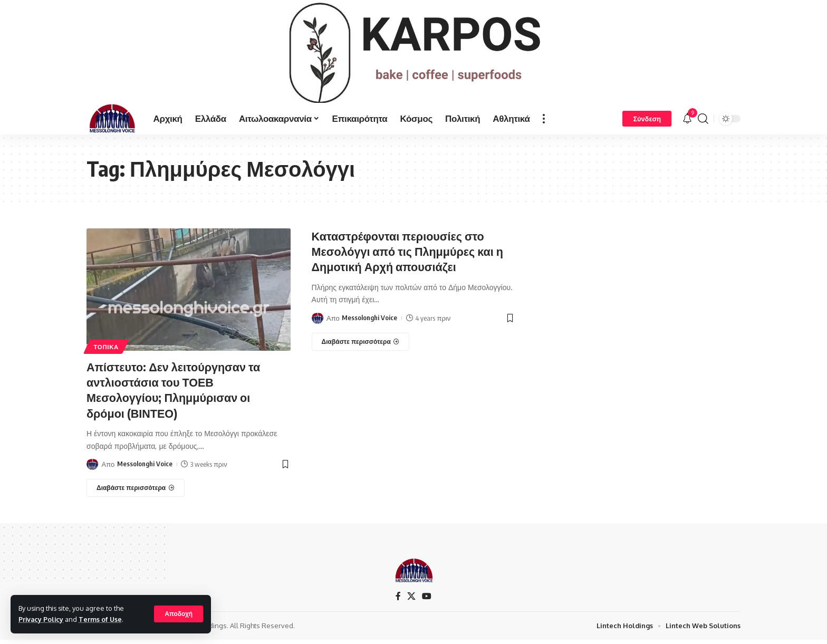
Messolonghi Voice (145, 468)
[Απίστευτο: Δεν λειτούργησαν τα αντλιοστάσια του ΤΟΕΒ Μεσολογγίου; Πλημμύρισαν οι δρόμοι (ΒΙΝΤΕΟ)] (136, 492)
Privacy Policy (42, 619)
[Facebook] (398, 600)
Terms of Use (102, 619)
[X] (411, 600)
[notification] (687, 123)
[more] (544, 123)
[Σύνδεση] (647, 123)
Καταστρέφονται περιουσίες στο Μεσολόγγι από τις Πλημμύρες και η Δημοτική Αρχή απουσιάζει (410, 256)
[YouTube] (427, 600)
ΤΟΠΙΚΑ (107, 352)
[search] (703, 123)
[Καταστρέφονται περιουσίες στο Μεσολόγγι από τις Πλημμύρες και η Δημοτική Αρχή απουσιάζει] (361, 346)
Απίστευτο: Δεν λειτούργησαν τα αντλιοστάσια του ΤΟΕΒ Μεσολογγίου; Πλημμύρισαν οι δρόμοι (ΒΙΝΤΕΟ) (175, 394)
